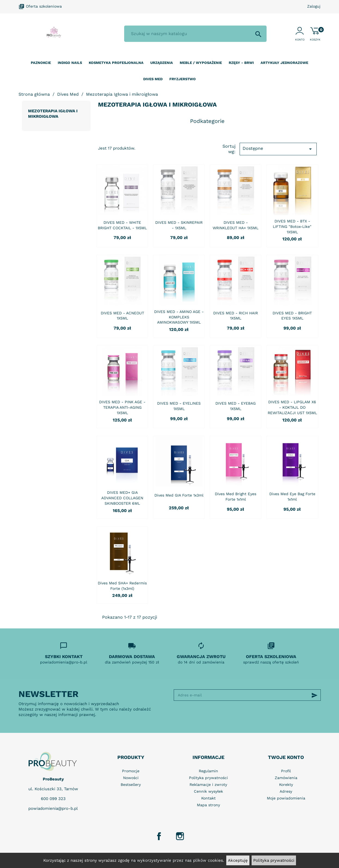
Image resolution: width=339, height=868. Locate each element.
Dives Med (153, 79)
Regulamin (208, 771)
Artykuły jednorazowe (284, 63)
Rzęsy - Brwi (241, 63)
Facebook (159, 836)
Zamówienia (286, 778)
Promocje (131, 771)
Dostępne (278, 149)
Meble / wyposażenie (201, 63)
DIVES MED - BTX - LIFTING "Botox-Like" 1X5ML (292, 227)
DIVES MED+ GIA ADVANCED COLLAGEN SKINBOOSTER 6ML (122, 498)
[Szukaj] (195, 34)
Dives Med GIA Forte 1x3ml (179, 495)
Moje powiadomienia (286, 798)
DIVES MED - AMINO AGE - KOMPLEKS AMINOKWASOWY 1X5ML (179, 317)
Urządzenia (162, 63)
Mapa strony (208, 805)
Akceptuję (238, 860)
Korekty (286, 785)
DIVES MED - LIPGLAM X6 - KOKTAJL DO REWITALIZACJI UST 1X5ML (292, 407)
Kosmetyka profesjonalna (116, 63)
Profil (286, 771)
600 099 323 (53, 799)
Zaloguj (314, 6)
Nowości (131, 778)
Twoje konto (286, 757)
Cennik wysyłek (208, 791)
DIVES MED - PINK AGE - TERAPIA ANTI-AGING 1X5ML (122, 407)
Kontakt (208, 798)
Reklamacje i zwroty (208, 785)
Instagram (180, 836)
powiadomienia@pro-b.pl (53, 808)
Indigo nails (70, 63)
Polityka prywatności (274, 860)
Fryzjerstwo (183, 79)
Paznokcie (41, 63)
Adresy (286, 791)
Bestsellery (131, 785)
